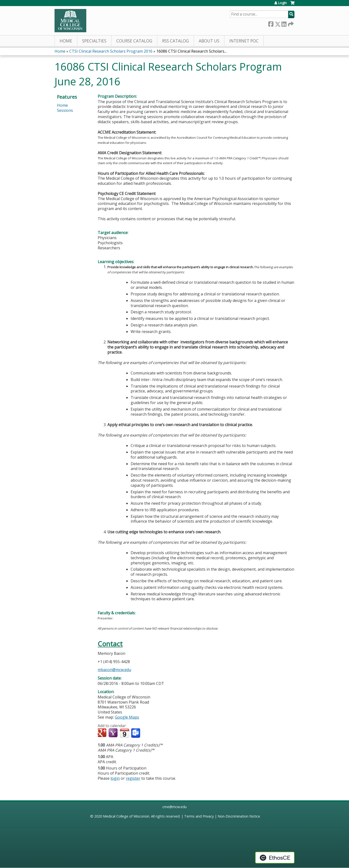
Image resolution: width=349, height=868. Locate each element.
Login (282, 3)
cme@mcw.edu (174, 807)
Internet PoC (244, 41)
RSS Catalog (175, 41)
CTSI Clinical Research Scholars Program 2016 (111, 51)
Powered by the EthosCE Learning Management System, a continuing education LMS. (275, 858)
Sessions (65, 110)
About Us (209, 41)
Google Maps (127, 717)
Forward (290, 23)
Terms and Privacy (199, 816)
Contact (110, 644)
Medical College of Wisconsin (126, 816)
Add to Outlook (136, 733)
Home (66, 41)
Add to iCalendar (124, 733)
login (115, 778)
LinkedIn (284, 23)
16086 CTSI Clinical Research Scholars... (191, 51)
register (133, 778)
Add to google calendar (103, 733)
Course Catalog (134, 41)
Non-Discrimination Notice (239, 816)
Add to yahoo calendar (114, 733)
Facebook (271, 23)
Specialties (94, 41)
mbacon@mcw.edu (114, 670)
